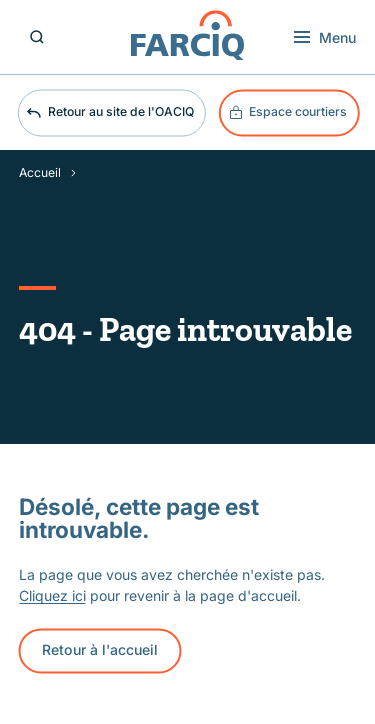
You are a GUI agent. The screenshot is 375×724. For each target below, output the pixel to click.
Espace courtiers (288, 112)
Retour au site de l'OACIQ (110, 112)
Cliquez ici (52, 595)
